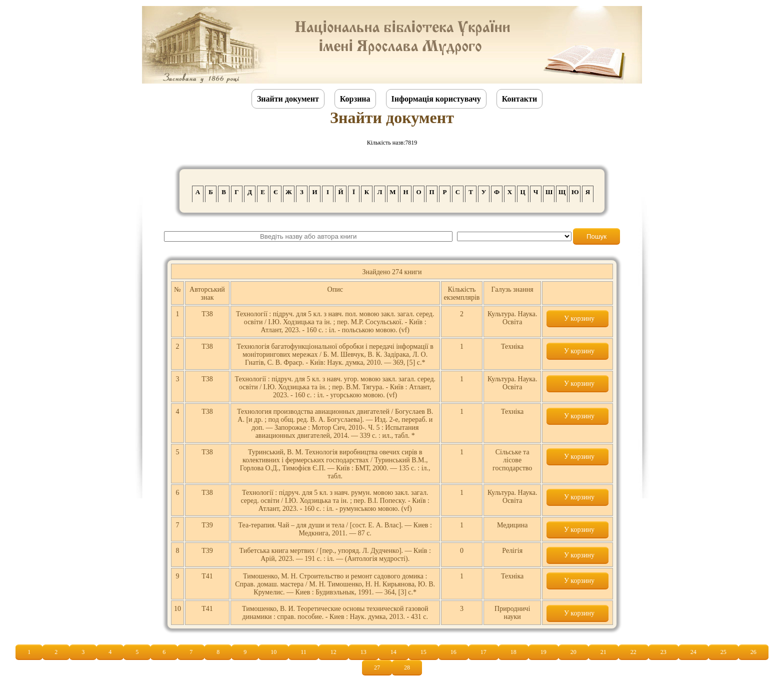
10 (273, 652)
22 (633, 652)
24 (693, 652)
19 (543, 652)
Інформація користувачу (436, 99)
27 (377, 667)
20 (573, 652)
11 (303, 652)
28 (407, 667)
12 (333, 652)
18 (513, 652)
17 (483, 652)
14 (393, 652)
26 (753, 652)
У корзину (577, 318)
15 (423, 652)
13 (363, 652)
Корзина (355, 99)
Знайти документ (288, 99)
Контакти (519, 99)
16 (453, 652)
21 (603, 652)
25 (723, 652)
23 (663, 652)
